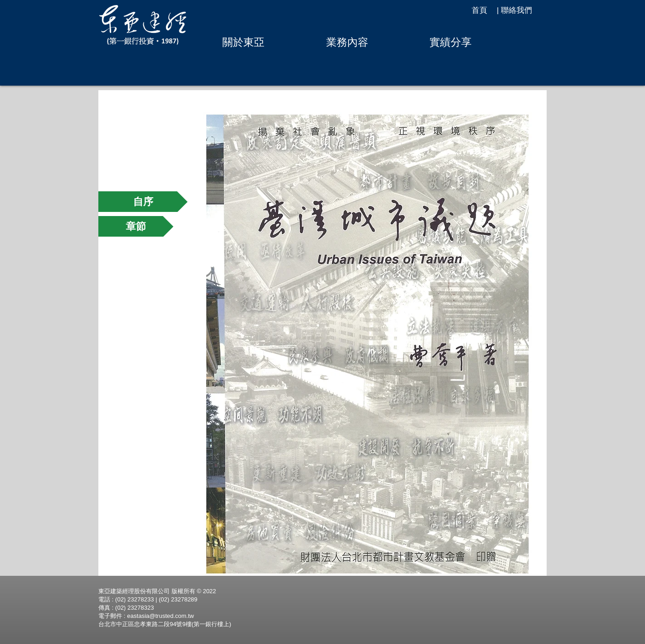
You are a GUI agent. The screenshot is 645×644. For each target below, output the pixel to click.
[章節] (136, 226)
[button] (243, 42)
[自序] (143, 202)
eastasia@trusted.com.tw (161, 616)
